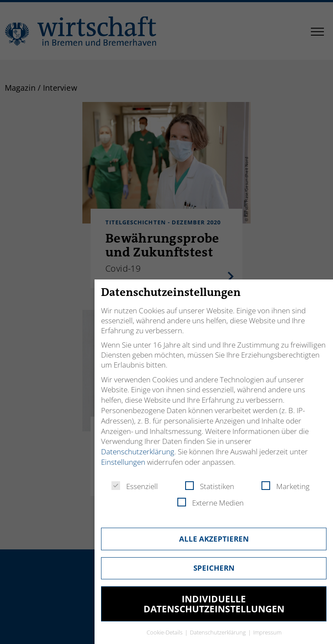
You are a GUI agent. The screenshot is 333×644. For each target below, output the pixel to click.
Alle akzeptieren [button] (214, 539)
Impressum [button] (267, 632)
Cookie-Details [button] (165, 632)
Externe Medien (211, 503)
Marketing (286, 486)
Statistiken (210, 486)
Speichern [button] (214, 568)
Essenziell (135, 486)
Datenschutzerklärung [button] (219, 632)
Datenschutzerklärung (138, 452)
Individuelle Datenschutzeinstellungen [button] (214, 604)
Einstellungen (123, 462)
